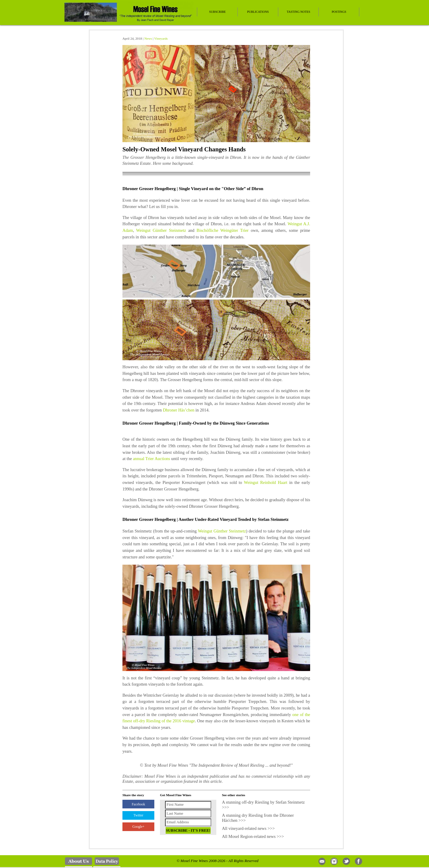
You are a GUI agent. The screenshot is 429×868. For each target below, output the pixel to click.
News (148, 38)
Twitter (138, 815)
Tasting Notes (299, 12)
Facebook (138, 804)
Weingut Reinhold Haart (266, 482)
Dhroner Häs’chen (179, 410)
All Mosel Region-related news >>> (253, 836)
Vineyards (161, 38)
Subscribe (217, 12)
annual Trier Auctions (151, 459)
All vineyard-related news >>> (248, 828)
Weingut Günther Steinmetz (161, 230)
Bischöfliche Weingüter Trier (223, 230)
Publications (258, 12)
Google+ (138, 827)
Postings (339, 12)
